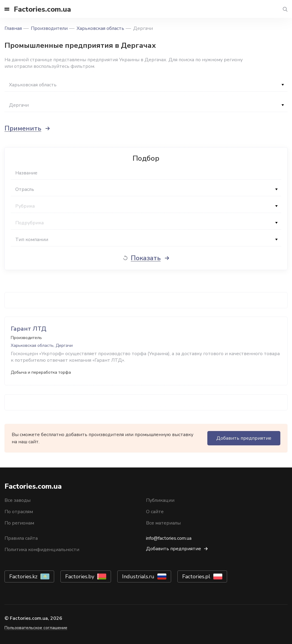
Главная (13, 28)
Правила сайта (21, 538)
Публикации (160, 500)
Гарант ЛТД (29, 329)
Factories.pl (196, 576)
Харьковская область (100, 28)
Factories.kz (23, 576)
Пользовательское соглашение (36, 628)
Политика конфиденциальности (42, 550)
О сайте (155, 512)
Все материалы (163, 523)
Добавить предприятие (244, 438)
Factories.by (80, 576)
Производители (49, 28)
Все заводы (18, 500)
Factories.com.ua (42, 9)
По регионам (19, 523)
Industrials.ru (138, 576)
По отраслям (19, 512)
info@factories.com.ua (169, 538)
